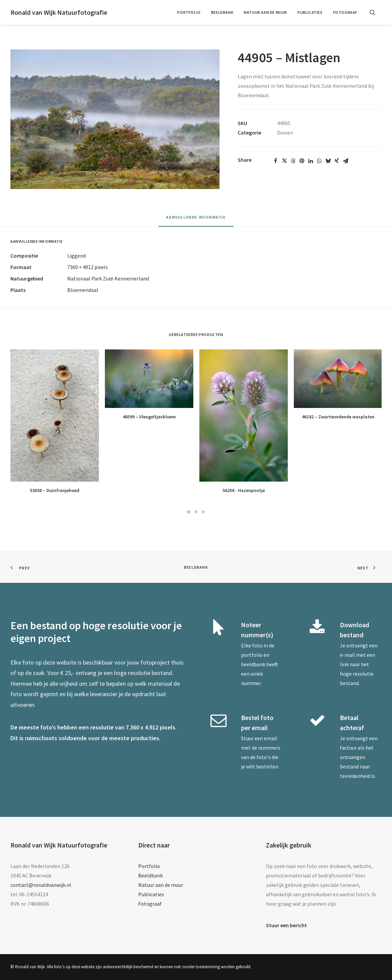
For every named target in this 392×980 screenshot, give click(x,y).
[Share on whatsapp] (319, 161)
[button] (376, 12)
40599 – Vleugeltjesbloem (149, 417)
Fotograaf (345, 12)
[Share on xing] (337, 161)
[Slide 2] (196, 512)
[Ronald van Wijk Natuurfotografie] (59, 12)
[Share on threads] (293, 161)
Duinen (285, 133)
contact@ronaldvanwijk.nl (41, 885)
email (270, 738)
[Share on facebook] (276, 161)
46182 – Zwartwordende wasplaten (338, 417)
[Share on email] (346, 161)
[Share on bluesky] (328, 161)
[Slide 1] (189, 512)
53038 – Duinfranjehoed (55, 490)
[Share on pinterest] (302, 161)
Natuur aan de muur (265, 12)
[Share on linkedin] (311, 161)
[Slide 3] (203, 512)
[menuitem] (189, 12)
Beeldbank (222, 12)
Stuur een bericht (286, 925)
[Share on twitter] (284, 161)
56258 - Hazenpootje (244, 490)
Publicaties (310, 12)
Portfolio (189, 12)
